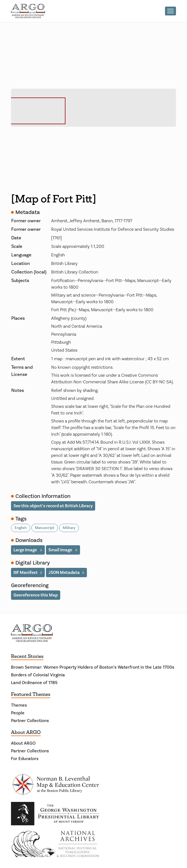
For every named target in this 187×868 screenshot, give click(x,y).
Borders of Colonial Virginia (38, 675)
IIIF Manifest (26, 572)
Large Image (26, 550)
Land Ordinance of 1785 (34, 683)
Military (69, 528)
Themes (19, 705)
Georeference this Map (36, 595)
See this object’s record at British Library (53, 506)
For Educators (25, 759)
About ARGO (26, 732)
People (18, 713)
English (21, 528)
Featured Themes (31, 694)
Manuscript (45, 528)
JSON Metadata (64, 572)
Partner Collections (30, 721)
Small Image (61, 550)
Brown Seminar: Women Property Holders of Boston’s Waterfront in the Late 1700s (93, 667)
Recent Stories (27, 656)
